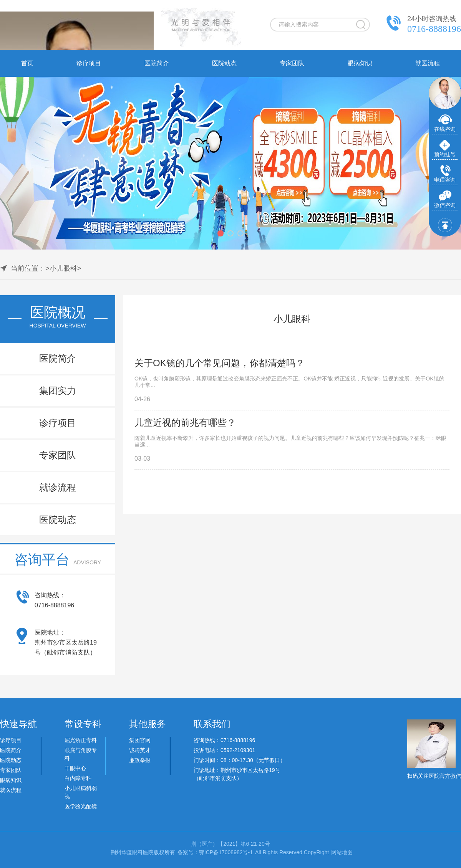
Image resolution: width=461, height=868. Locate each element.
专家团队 (292, 63)
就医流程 (428, 63)
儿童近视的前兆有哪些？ (185, 422)
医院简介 (157, 63)
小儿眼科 (63, 268)
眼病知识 (360, 63)
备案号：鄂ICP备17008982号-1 (215, 852)
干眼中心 (75, 768)
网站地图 (342, 852)
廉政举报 (140, 760)
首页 (27, 63)
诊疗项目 (89, 63)
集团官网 (140, 740)
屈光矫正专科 (81, 740)
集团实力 (58, 391)
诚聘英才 (140, 750)
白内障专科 (78, 778)
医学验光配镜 (81, 806)
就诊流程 (58, 487)
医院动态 (224, 63)
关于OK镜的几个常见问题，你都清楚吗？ (220, 363)
